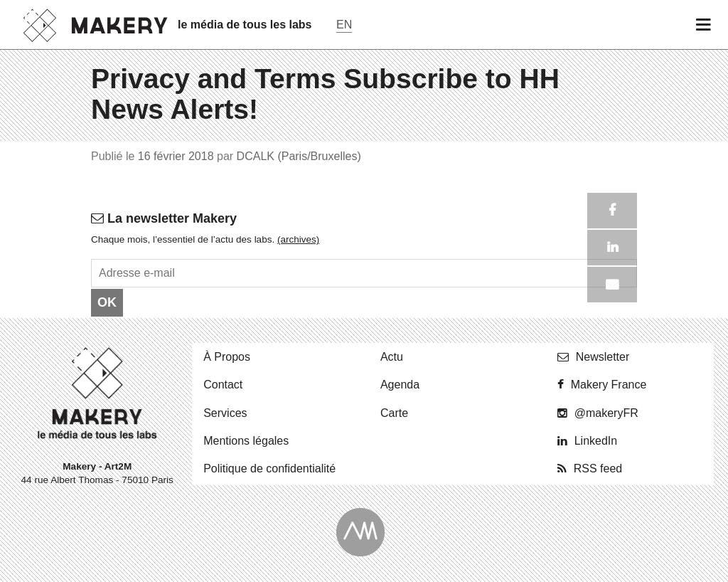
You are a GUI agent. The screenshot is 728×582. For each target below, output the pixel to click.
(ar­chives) (298, 239)
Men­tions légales (246, 441)
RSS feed (598, 469)
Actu (392, 357)
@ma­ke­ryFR (606, 413)
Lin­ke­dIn (596, 441)
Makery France (609, 385)
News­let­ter (603, 357)
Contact (223, 385)
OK (107, 302)
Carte (394, 413)
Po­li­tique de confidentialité (269, 469)
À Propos (227, 357)
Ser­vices (225, 413)
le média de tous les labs (245, 25)
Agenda (400, 385)
